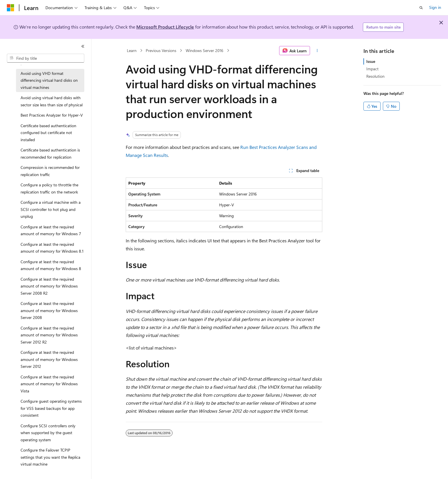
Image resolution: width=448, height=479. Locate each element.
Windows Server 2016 (205, 50)
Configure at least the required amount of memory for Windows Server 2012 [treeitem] (49, 359)
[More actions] (317, 51)
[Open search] (421, 8)
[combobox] (46, 58)
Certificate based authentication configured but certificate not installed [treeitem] (48, 133)
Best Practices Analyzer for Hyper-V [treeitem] (52, 115)
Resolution (375, 76)
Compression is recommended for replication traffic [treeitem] (50, 171)
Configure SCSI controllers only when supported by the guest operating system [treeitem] (48, 433)
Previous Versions (161, 50)
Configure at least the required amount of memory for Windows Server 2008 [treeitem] (49, 310)
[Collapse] (83, 46)
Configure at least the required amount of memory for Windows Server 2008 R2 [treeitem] (49, 286)
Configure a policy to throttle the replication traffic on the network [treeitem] (49, 188)
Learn (132, 50)
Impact (372, 69)
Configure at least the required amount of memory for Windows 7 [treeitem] (51, 230)
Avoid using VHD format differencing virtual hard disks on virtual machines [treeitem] (49, 80)
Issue (371, 61)
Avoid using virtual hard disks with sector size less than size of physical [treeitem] (52, 101)
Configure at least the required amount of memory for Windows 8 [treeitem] (51, 265)
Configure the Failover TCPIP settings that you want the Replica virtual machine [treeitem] (50, 457)
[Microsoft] (11, 8)
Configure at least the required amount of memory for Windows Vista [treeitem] (49, 384)
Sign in (435, 7)
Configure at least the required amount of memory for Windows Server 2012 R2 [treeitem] (49, 335)
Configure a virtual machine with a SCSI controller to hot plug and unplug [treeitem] (51, 209)
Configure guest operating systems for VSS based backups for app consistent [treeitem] (51, 408)
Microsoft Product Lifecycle (165, 27)
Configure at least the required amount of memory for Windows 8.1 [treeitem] (52, 248)
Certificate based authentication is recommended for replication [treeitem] (50, 153)
